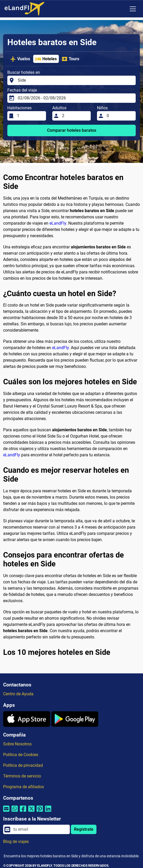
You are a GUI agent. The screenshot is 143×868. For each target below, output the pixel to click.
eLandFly (58, 223)
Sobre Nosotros (17, 744)
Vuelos (20, 59)
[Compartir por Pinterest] (40, 812)
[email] (40, 829)
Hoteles (46, 59)
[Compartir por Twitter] (31, 812)
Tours (70, 59)
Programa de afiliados (24, 787)
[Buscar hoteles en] (75, 80)
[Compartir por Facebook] (23, 812)
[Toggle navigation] (133, 9)
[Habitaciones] (30, 116)
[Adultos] (75, 116)
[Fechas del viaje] (75, 98)
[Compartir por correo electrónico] (6, 812)
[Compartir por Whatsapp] (15, 812)
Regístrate (84, 829)
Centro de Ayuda (18, 694)
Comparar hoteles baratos (72, 130)
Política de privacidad (23, 765)
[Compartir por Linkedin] (48, 812)
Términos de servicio (22, 776)
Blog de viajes (16, 842)
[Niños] (120, 116)
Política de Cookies (21, 755)
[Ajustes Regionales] (122, 9)
